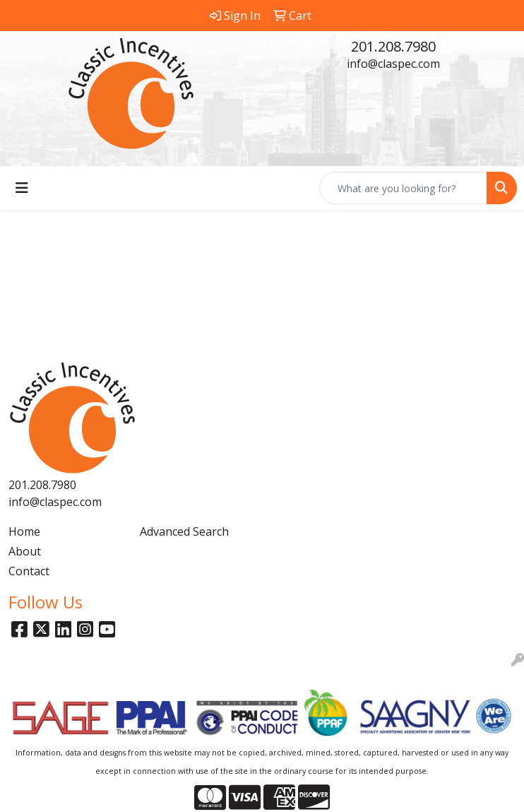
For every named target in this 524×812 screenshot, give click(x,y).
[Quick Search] (403, 188)
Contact (29, 571)
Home (24, 531)
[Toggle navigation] (22, 188)
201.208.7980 (393, 46)
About (25, 551)
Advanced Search (184, 531)
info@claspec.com (393, 64)
